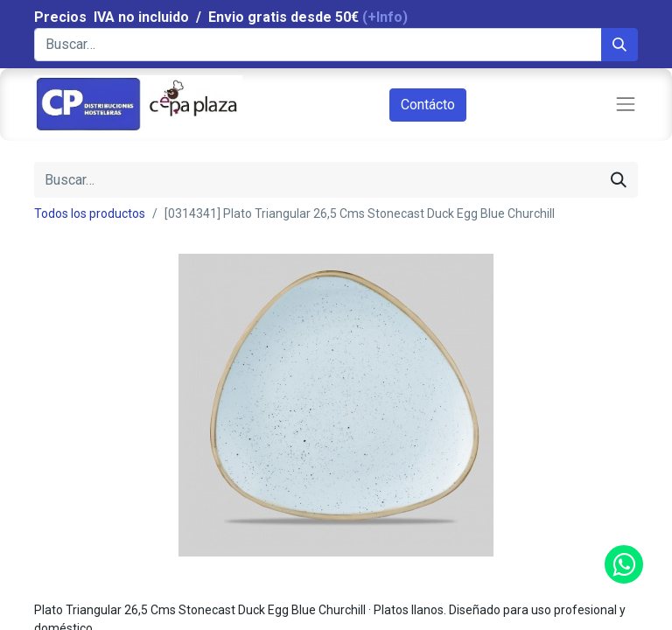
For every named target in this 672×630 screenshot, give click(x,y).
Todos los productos (90, 213)
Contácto (428, 105)
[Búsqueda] (619, 45)
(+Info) (385, 17)
